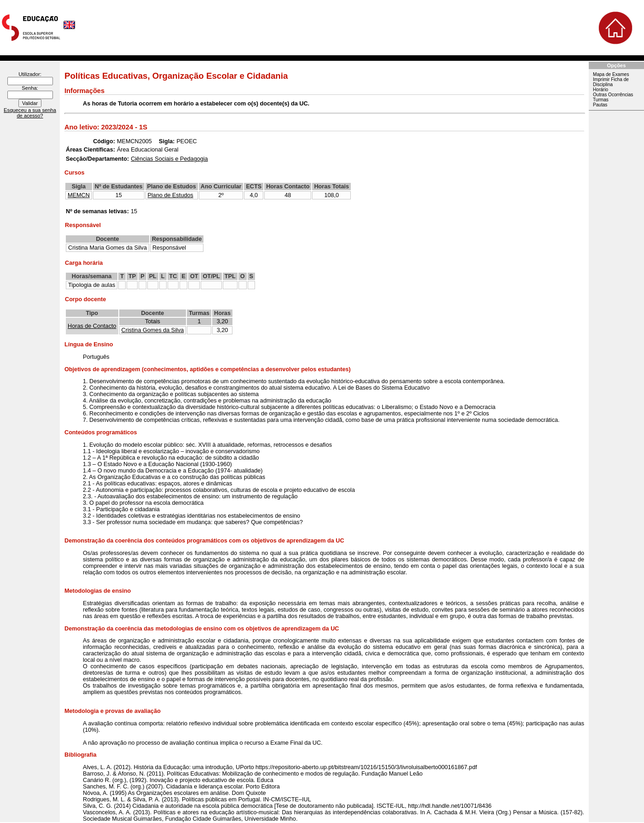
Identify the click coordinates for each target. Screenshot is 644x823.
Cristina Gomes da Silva (153, 330)
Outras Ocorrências (613, 95)
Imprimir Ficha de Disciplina (611, 82)
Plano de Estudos (171, 195)
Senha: (30, 88)
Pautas (600, 105)
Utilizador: (30, 74)
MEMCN (79, 195)
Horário (600, 90)
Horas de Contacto (92, 326)
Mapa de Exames (611, 74)
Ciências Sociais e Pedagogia (169, 159)
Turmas (601, 100)
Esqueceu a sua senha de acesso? (30, 113)
